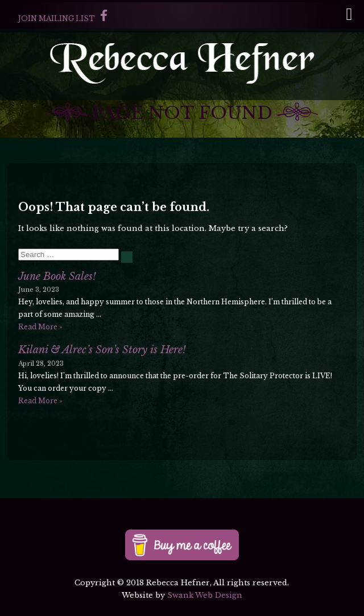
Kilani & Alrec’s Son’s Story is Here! (102, 350)
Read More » (40, 327)
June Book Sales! (57, 276)
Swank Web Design (205, 595)
